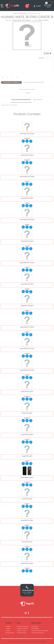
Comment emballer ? (23, 628)
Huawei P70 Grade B (27, 413)
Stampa (28, 93)
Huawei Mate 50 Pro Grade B (27, 220)
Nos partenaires (10, 633)
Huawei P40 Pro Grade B (27, 477)
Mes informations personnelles (40, 631)
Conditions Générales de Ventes (31, 641)
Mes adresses (35, 628)
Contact (8, 631)
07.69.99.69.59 (27, 590)
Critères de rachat (22, 633)
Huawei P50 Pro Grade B (27, 434)
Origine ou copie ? (22, 631)
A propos (8, 626)
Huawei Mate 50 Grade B (27, 241)
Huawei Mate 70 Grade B (27, 155)
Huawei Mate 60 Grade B (27, 198)
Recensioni (38, 100)
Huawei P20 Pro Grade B (27, 563)
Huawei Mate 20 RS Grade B (27, 370)
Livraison (8, 628)
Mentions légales (42, 641)
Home (15, 13)
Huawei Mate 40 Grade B (27, 284)
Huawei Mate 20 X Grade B (27, 327)
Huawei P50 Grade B (27, 456)
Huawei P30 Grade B (27, 542)
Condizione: (35, 20)
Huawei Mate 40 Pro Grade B (27, 263)
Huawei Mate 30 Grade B (27, 306)
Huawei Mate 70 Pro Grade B (27, 134)
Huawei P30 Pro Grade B (27, 520)
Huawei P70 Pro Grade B (27, 392)
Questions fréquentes (23, 626)
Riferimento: (9, 20)
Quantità (42, 58)
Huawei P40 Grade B (27, 499)
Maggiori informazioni (21, 100)
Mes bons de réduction (38, 633)
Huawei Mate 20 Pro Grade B (27, 349)
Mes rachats (35, 626)
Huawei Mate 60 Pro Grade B (27, 177)
